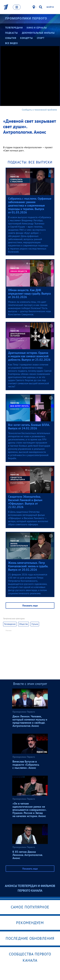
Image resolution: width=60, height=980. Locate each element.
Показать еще (30, 605)
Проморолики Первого (26, 18)
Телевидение (10, 624)
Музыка (35, 624)
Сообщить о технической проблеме (39, 110)
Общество (24, 624)
